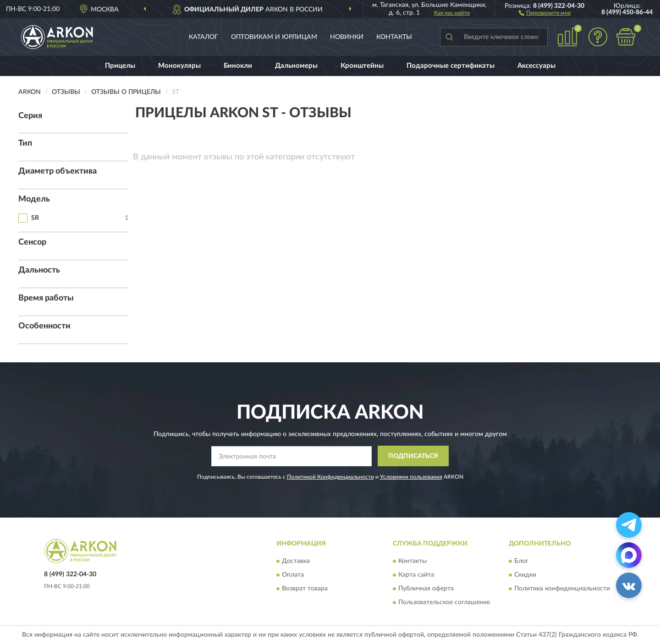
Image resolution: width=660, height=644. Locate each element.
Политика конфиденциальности (562, 589)
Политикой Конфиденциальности (330, 477)
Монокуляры (179, 66)
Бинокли (238, 66)
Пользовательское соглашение (444, 603)
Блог (521, 562)
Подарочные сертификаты (451, 66)
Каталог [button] (203, 37)
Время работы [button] (46, 298)
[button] (545, 12)
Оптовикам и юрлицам (274, 37)
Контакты (394, 37)
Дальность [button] (39, 270)
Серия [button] (30, 116)
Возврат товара (305, 589)
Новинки (347, 37)
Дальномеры (296, 66)
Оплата (293, 575)
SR (35, 218)
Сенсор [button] (32, 242)
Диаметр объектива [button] (58, 171)
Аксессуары (536, 66)
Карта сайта (416, 575)
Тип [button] (25, 143)
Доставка (296, 562)
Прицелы (120, 66)
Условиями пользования (411, 477)
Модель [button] (34, 199)
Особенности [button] (44, 326)
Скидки (525, 575)
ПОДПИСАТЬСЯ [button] (413, 456)
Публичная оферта (426, 589)
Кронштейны (362, 66)
